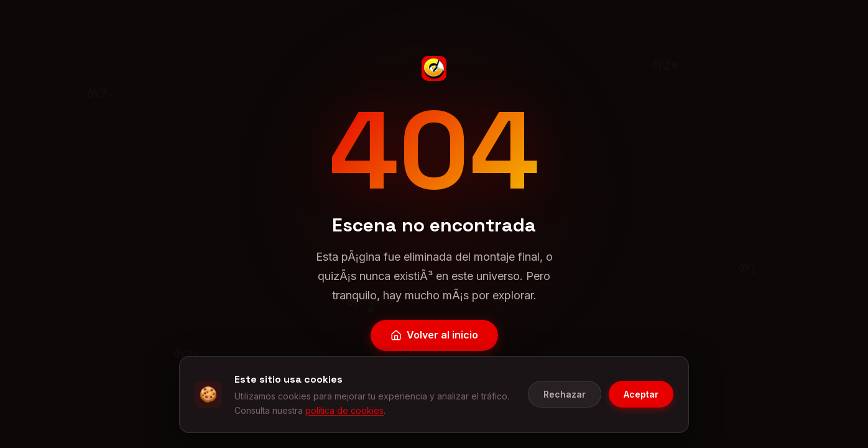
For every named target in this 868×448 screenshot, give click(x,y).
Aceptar (641, 413)
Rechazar (565, 413)
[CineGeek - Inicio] (434, 68)
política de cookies (344, 428)
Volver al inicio (434, 335)
